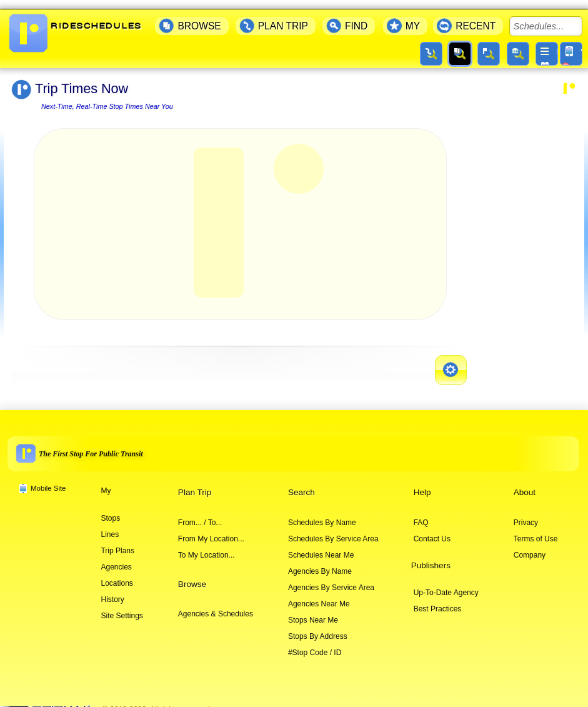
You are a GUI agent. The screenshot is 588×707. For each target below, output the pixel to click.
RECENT (476, 17)
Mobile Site (48, 479)
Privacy (526, 514)
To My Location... (207, 546)
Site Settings (122, 607)
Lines (110, 526)
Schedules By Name (322, 514)
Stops (110, 509)
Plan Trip (195, 484)
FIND (356, 17)
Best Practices (438, 600)
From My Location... (211, 530)
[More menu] (547, 45)
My (106, 482)
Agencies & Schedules (216, 605)
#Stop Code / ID (315, 644)
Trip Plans (117, 542)
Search (301, 484)
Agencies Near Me (319, 595)
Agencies (116, 558)
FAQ (421, 514)
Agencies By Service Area (331, 579)
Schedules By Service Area (333, 530)
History (112, 591)
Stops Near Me (313, 611)
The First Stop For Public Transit (91, 445)
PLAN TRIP (283, 17)
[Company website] (50, 701)
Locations (117, 574)
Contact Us (432, 530)
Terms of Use (536, 530)
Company (530, 546)
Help (422, 484)
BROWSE (199, 17)
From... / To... (200, 514)
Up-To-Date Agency (446, 584)
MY (413, 17)
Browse (192, 575)
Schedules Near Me (321, 546)
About (525, 484)
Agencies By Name (320, 563)
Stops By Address (318, 628)
